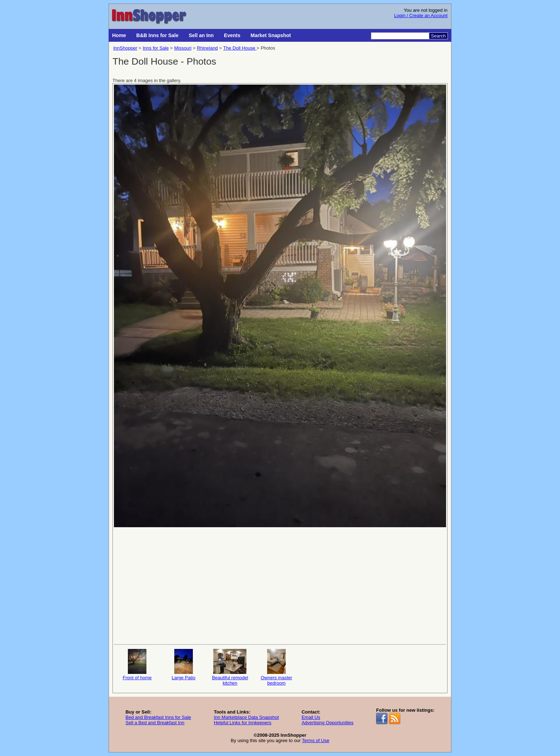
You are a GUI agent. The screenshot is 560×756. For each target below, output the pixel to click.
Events (232, 35)
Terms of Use (316, 740)
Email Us (311, 717)
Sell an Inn (201, 35)
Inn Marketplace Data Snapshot (246, 717)
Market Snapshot (271, 35)
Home (119, 35)
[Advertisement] (280, 585)
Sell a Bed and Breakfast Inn (155, 723)
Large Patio (184, 665)
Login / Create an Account (421, 16)
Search (438, 36)
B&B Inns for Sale (157, 35)
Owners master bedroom (276, 667)
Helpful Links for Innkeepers (243, 723)
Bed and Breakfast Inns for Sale (158, 717)
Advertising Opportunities (327, 723)
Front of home (137, 665)
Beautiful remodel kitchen (230, 667)
